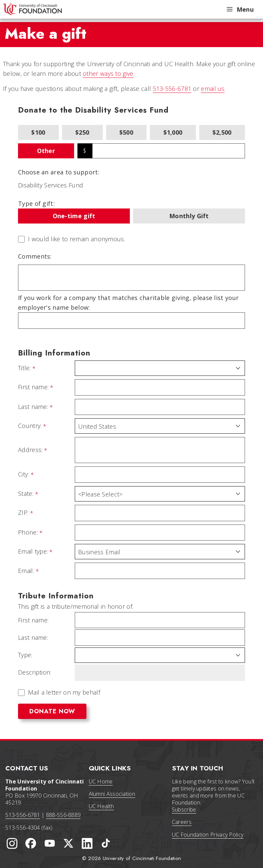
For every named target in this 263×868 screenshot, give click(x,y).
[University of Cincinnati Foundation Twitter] (68, 843)
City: (24, 474)
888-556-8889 (63, 815)
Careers (182, 822)
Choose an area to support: (59, 172)
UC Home (101, 781)
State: (26, 494)
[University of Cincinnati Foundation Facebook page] (31, 843)
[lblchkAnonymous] (21, 239)
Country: (30, 426)
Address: (30, 450)
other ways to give (108, 74)
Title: (24, 368)
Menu (240, 9)
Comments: (35, 256)
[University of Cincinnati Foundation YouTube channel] (50, 843)
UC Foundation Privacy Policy (208, 835)
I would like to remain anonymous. (77, 239)
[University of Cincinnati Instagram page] (12, 843)
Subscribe (184, 810)
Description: (35, 672)
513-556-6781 (172, 89)
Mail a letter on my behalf (64, 692)
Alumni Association (112, 794)
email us (213, 89)
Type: (25, 655)
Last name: (33, 407)
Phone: (28, 533)
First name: (33, 387)
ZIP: (23, 513)
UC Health (101, 806)
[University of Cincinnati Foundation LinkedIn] (87, 843)
